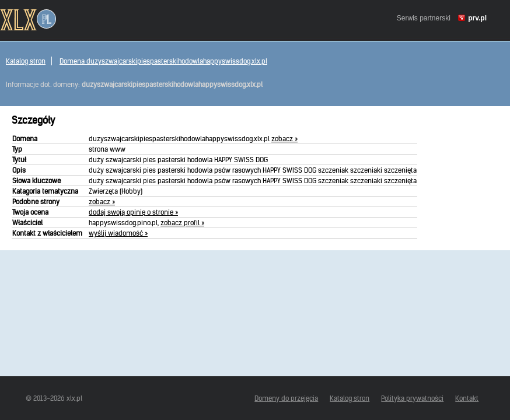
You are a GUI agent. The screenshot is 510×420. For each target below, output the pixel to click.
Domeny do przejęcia (286, 398)
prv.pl (477, 18)
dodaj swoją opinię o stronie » (133, 212)
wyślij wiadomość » (118, 233)
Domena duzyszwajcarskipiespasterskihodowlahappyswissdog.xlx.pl (163, 61)
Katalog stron (26, 61)
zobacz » (284, 139)
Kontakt (467, 398)
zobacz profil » (182, 223)
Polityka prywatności (412, 398)
